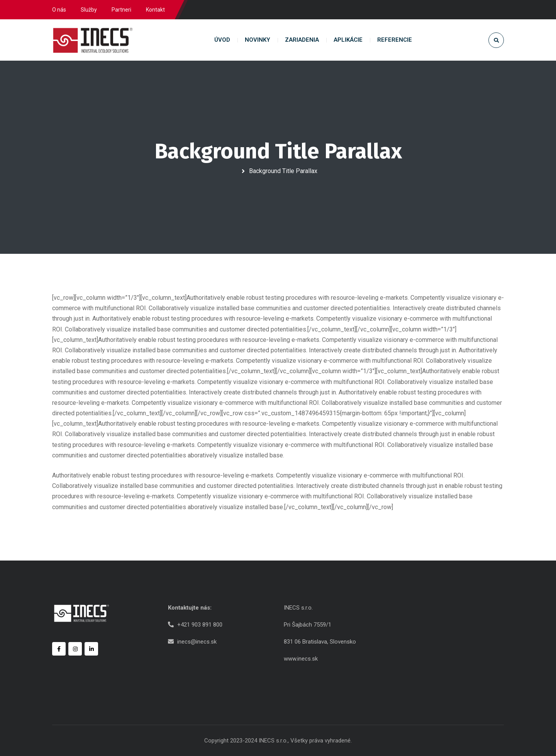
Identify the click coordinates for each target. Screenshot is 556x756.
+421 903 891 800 (200, 625)
